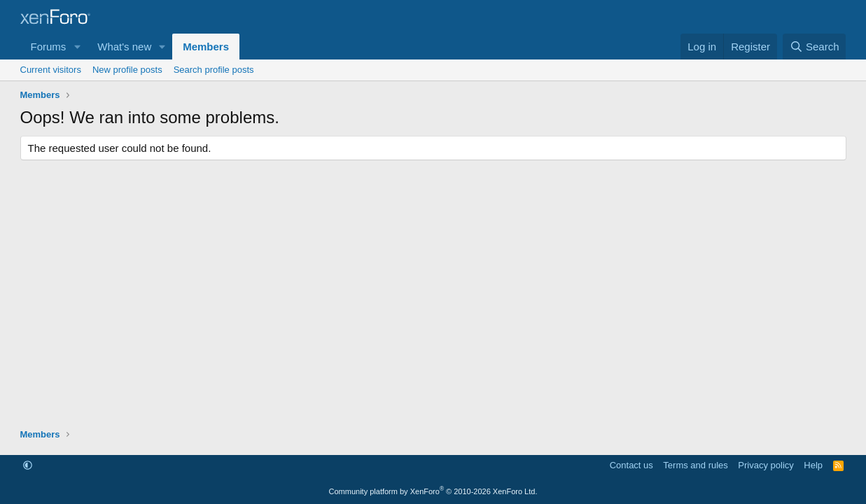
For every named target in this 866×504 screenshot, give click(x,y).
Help (813, 465)
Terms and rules (695, 465)
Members (206, 47)
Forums (49, 47)
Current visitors (51, 70)
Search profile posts (214, 70)
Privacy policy (766, 465)
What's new (124, 47)
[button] (77, 47)
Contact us (631, 465)
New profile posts (127, 70)
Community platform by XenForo (433, 491)
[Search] (815, 47)
